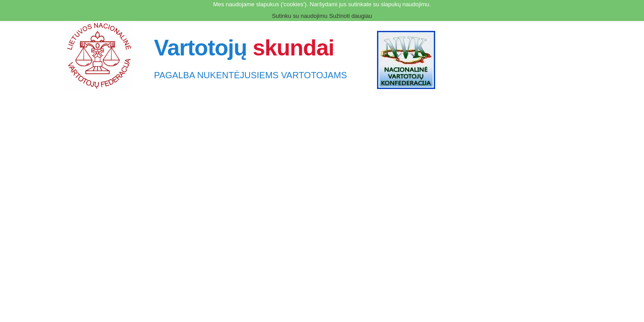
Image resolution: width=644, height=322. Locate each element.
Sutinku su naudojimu (300, 16)
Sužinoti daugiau (351, 16)
